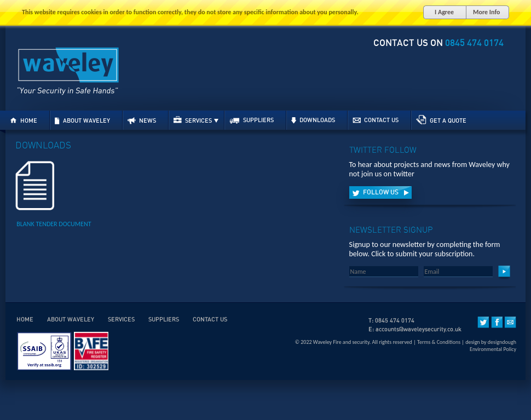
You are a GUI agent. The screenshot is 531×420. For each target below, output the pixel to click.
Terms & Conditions (439, 342)
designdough (502, 342)
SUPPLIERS (252, 120)
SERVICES (196, 120)
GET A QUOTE (441, 120)
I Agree (444, 12)
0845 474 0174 (474, 43)
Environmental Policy (493, 349)
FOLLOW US (380, 192)
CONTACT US (376, 120)
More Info (486, 12)
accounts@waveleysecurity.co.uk (419, 329)
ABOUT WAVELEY (82, 121)
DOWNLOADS (313, 120)
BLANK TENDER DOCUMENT (54, 224)
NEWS (142, 121)
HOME (24, 120)
